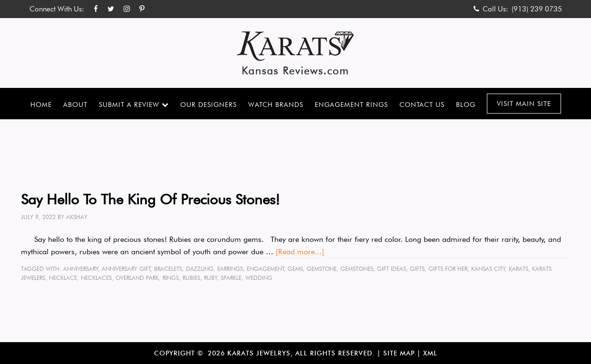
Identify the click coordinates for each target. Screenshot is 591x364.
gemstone (322, 269)
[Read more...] (300, 252)
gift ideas (392, 269)
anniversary (81, 269)
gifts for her (448, 269)
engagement (266, 269)
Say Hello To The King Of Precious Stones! (150, 199)
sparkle (231, 278)
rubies (191, 278)
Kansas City (488, 269)
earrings (230, 269)
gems (295, 269)
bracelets (168, 269)
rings (171, 278)
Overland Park (137, 278)
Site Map (399, 353)
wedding (259, 278)
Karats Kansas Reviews (295, 53)
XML (430, 353)
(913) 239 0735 (537, 9)
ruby (211, 278)
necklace (63, 278)
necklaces (96, 278)
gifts (417, 269)
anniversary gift (126, 269)
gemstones (357, 269)
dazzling (200, 269)
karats (518, 269)
